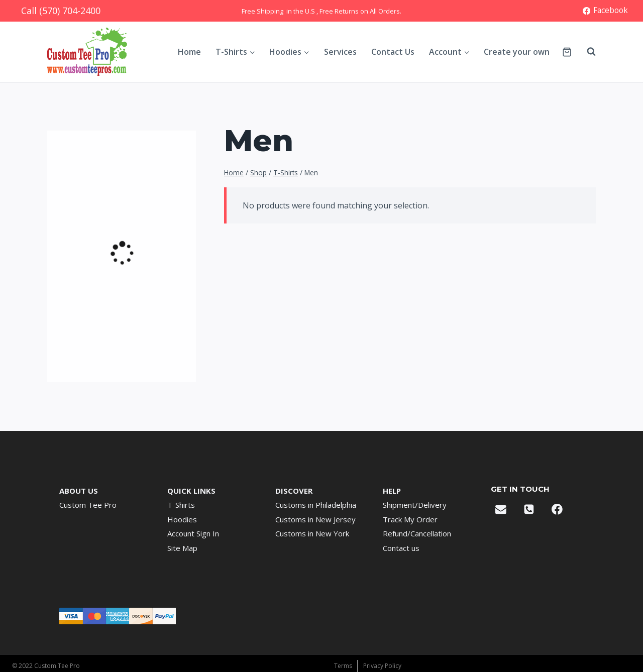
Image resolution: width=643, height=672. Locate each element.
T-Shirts (181, 505)
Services (340, 52)
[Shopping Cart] (567, 52)
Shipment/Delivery (415, 505)
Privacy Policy (382, 666)
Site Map (182, 548)
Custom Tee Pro (88, 505)
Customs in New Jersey (315, 519)
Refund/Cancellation (417, 533)
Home (189, 52)
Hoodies (182, 519)
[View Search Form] (586, 52)
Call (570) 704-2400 (61, 11)
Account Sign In (193, 533)
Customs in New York (312, 533)
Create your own (517, 52)
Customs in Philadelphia (316, 505)
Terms (343, 666)
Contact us (401, 548)
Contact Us (393, 52)
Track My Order (410, 519)
